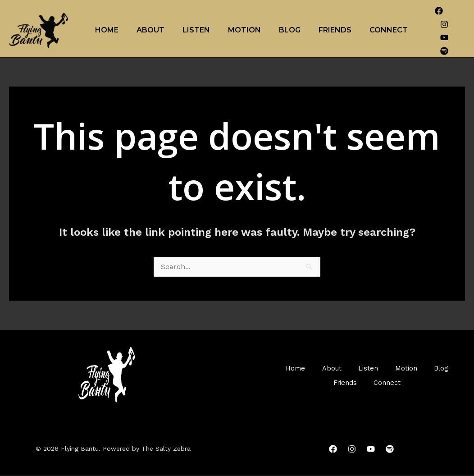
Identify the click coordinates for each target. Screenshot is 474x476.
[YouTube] (444, 37)
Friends (335, 30)
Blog (290, 30)
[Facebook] (439, 11)
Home (107, 30)
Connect (389, 30)
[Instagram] (444, 24)
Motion (244, 30)
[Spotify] (444, 51)
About (150, 30)
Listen (196, 30)
